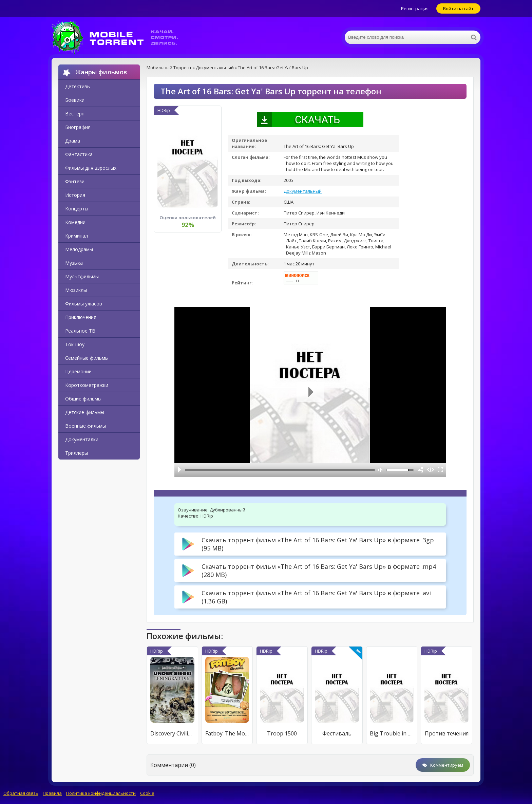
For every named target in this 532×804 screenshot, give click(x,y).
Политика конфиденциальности (101, 793)
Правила (52, 793)
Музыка (74, 263)
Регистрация (415, 8)
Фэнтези (75, 181)
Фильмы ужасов (84, 304)
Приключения (81, 317)
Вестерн (75, 114)
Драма (73, 141)
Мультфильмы (82, 276)
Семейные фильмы (87, 358)
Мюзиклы (76, 290)
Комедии (75, 222)
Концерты (77, 209)
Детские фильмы (85, 412)
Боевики (75, 100)
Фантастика (79, 154)
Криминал (77, 236)
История (75, 195)
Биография (78, 127)
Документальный (303, 191)
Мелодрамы (79, 249)
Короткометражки (87, 385)
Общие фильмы (83, 399)
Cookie (147, 793)
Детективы (78, 86)
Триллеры (77, 453)
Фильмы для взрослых (91, 168)
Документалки (82, 439)
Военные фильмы (85, 426)
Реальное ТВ (80, 331)
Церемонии (78, 371)
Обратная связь (21, 793)
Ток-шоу (75, 344)
